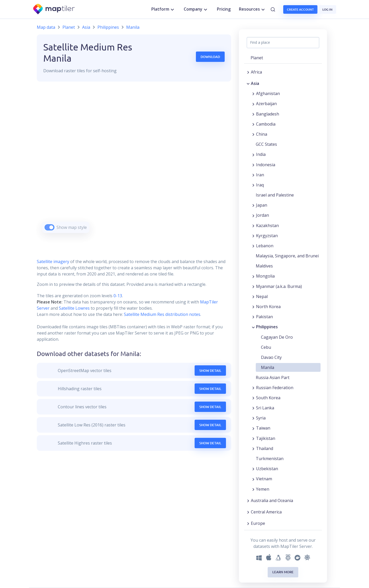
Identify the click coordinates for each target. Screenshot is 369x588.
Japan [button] (262, 205)
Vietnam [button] (264, 479)
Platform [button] (163, 9)
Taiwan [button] (263, 428)
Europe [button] (258, 523)
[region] (134, 164)
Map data (46, 27)
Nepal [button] (262, 296)
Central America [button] (266, 512)
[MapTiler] (54, 9)
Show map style (72, 227)
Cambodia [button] (266, 124)
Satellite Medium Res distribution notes (162, 314)
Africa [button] (256, 72)
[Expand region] (248, 72)
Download (210, 57)
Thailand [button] (265, 448)
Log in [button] (327, 9)
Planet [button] (257, 58)
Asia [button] (255, 83)
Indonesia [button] (266, 165)
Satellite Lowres (74, 308)
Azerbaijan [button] (266, 104)
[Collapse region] (248, 83)
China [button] (262, 134)
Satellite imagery (53, 262)
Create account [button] (300, 9)
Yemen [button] (263, 489)
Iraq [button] (260, 185)
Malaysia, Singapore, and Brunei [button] (287, 256)
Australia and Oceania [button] (272, 500)
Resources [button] (253, 9)
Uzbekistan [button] (267, 469)
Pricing (224, 9)
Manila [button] (268, 367)
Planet (69, 27)
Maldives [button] (264, 266)
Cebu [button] (266, 347)
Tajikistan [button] (266, 438)
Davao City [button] (271, 357)
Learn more (283, 572)
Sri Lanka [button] (265, 408)
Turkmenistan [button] (270, 459)
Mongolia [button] (265, 276)
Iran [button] (260, 175)
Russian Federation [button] (275, 388)
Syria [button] (261, 418)
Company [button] (196, 9)
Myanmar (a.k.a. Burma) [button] (279, 286)
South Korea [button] (268, 398)
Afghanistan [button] (268, 93)
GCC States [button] (266, 144)
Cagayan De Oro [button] (277, 337)
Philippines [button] (267, 327)
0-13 (117, 296)
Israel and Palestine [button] (275, 195)
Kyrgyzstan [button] (267, 236)
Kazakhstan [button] (267, 226)
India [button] (261, 154)
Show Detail (210, 371)
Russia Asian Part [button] (273, 378)
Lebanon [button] (265, 246)
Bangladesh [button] (268, 114)
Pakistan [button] (264, 317)
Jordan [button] (262, 215)
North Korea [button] (268, 307)
